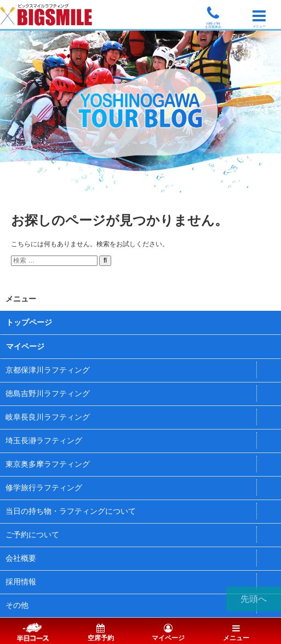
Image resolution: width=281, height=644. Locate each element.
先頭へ (254, 599)
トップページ (29, 323)
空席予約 (101, 633)
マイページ (25, 347)
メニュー (236, 633)
